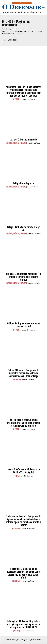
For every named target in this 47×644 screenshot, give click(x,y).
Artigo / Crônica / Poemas (17, 143)
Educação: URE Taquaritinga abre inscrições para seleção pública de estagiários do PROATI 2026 (23, 624)
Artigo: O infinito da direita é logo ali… (24, 229)
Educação (17, 581)
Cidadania (17, 529)
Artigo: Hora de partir (23, 183)
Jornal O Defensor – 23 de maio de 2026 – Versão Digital (23, 471)
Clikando (17, 380)
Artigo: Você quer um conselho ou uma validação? (24, 325)
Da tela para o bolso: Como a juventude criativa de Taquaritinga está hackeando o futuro (24, 423)
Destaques (17, 99)
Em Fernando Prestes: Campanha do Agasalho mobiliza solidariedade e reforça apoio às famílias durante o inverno (24, 521)
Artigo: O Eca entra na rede (24, 140)
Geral (17, 476)
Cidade (17, 631)
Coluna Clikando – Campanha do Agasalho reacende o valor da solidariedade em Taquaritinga (23, 373)
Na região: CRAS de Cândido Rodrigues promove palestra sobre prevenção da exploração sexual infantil (24, 573)
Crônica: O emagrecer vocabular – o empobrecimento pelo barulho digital (23, 277)
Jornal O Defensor (29, 99)
